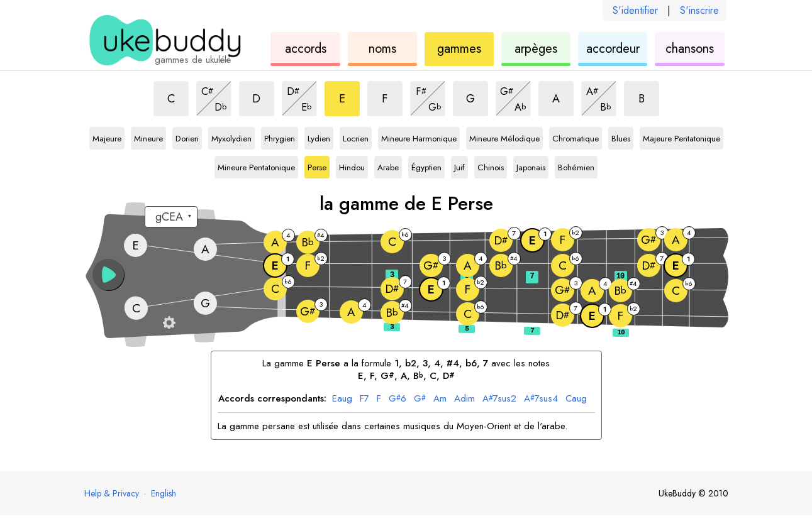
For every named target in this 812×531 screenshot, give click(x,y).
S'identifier (635, 10)
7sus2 (499, 399)
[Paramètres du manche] (169, 322)
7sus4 (541, 399)
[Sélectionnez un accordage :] (171, 217)
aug (342, 399)
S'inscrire (699, 10)
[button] (108, 275)
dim (464, 399)
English (164, 493)
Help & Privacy (112, 493)
